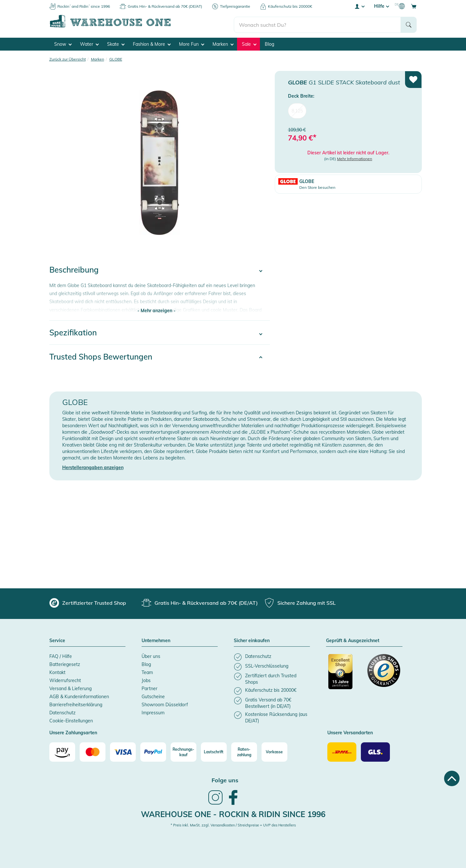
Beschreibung (74, 268)
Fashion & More (152, 42)
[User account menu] (359, 6)
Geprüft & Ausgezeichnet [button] (353, 639)
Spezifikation (73, 331)
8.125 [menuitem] (297, 109)
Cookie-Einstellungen (71, 719)
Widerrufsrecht (65, 679)
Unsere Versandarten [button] (350, 731)
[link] (215, 802)
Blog (269, 42)
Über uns (151, 655)
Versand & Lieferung (70, 687)
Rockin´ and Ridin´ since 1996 (84, 6)
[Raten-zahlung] (244, 750)
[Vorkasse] (274, 750)
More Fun (192, 42)
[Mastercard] (93, 750)
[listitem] (272, 656)
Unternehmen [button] (156, 639)
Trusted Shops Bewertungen (101, 355)
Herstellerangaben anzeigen (93, 466)
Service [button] (57, 639)
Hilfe (382, 6)
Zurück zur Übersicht (68, 57)
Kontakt (57, 671)
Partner (149, 687)
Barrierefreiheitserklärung (76, 703)
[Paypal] (153, 750)
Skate (116, 42)
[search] (317, 23)
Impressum (153, 711)
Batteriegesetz (65, 663)
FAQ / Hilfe (61, 655)
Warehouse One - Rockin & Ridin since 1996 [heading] (233, 812)
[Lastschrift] (214, 750)
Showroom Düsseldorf (165, 703)
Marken (223, 42)
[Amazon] (62, 750)
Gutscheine (153, 695)
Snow (63, 42)
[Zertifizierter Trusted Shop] (345, 673)
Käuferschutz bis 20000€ (290, 6)
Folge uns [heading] (225, 779)
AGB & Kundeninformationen (79, 695)
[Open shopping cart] (414, 6)
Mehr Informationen (355, 157)
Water (89, 42)
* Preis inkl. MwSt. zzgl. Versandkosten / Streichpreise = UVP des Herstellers (233, 824)
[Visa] (123, 750)
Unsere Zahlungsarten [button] (73, 731)
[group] (88, 601)
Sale (249, 42)
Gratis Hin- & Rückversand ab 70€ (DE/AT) (165, 6)
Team (147, 671)
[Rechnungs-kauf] (183, 750)
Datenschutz (62, 711)
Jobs (146, 679)
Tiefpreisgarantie (235, 6)
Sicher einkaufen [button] (252, 639)
